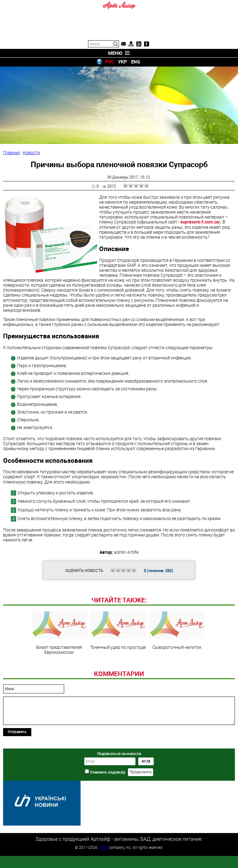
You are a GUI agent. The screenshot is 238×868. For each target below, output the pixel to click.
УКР (123, 62)
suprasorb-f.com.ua (200, 222)
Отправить (17, 774)
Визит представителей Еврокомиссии (59, 675)
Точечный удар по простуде (118, 673)
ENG (136, 62)
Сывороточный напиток (177, 673)
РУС (110, 62)
